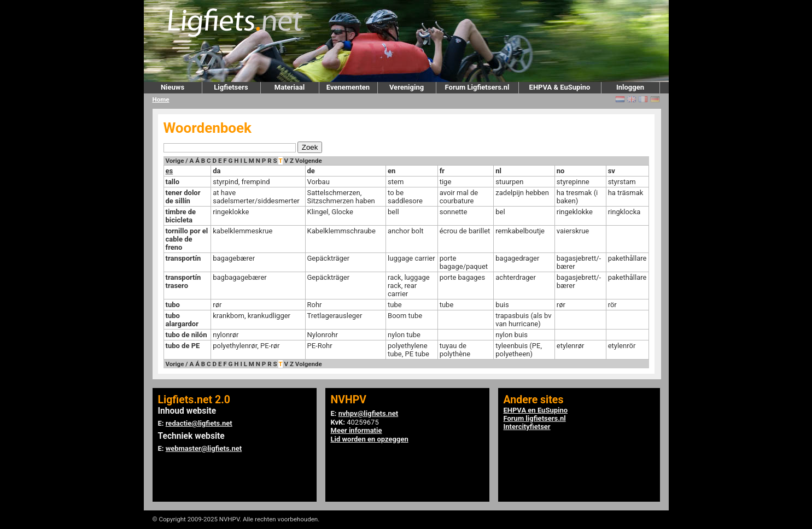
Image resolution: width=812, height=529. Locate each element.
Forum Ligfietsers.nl (477, 87)
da (217, 171)
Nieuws (173, 87)
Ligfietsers (231, 87)
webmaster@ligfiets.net (204, 448)
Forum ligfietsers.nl (535, 418)
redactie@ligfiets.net (199, 423)
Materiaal (290, 87)
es (170, 171)
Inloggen (630, 87)
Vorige (175, 161)
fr (442, 171)
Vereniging (407, 87)
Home (161, 99)
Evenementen (348, 87)
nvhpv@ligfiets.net (368, 413)
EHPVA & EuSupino (560, 87)
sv (612, 171)
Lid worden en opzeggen (370, 439)
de (311, 171)
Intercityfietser (527, 427)
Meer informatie (357, 430)
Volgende (309, 161)
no (561, 171)
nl (498, 171)
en (392, 171)
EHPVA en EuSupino (536, 410)
